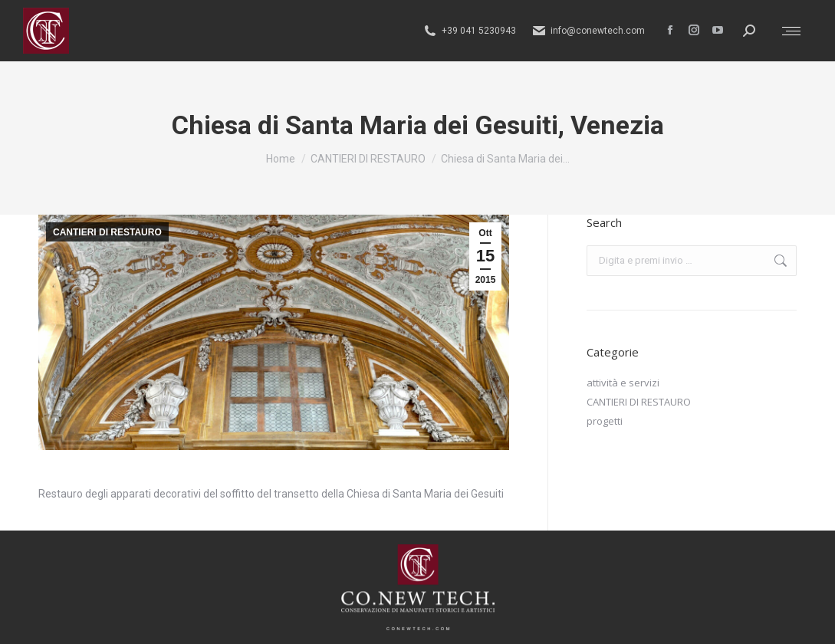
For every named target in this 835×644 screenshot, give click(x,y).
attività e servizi (623, 383)
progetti (605, 421)
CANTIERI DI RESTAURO (107, 232)
